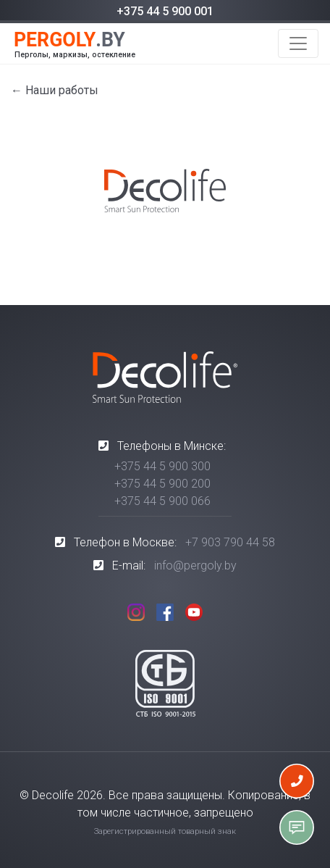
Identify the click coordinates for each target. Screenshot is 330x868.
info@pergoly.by (195, 566)
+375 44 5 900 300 (162, 466)
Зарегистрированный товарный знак (165, 831)
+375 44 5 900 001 (165, 11)
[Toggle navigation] (298, 43)
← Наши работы (55, 90)
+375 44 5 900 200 (162, 484)
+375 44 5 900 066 (162, 501)
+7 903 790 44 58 (230, 542)
